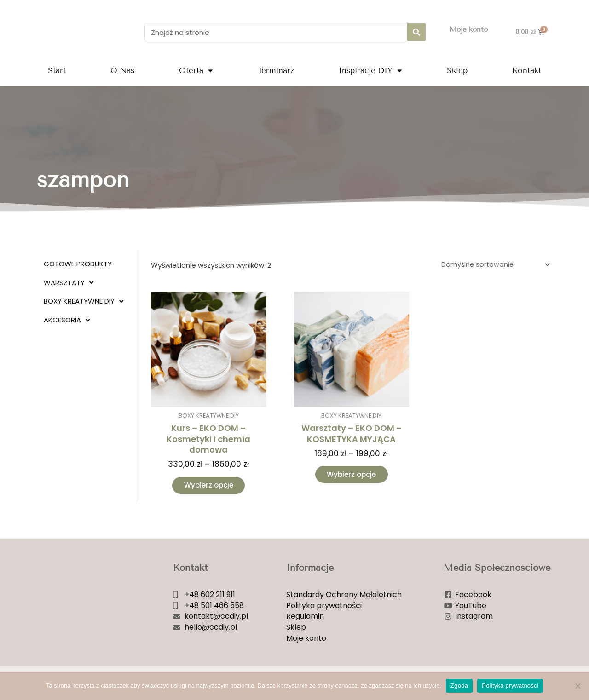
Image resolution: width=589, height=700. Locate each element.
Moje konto (469, 29)
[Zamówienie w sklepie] (492, 265)
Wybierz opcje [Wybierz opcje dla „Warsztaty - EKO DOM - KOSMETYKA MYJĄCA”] (351, 476)
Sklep (457, 71)
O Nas (122, 71)
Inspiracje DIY (370, 71)
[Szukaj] (416, 32)
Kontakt (527, 71)
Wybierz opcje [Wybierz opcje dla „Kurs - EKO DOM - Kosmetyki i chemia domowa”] (209, 487)
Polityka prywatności (510, 686)
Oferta (196, 71)
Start (57, 71)
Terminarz (276, 71)
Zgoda (459, 686)
